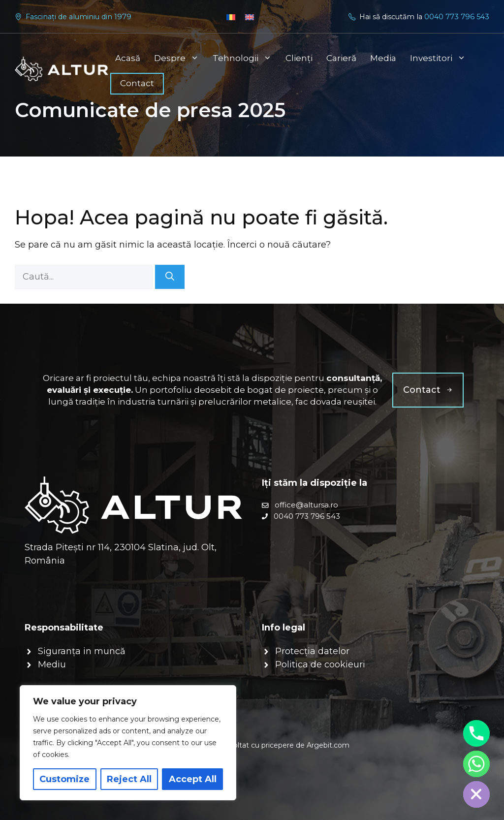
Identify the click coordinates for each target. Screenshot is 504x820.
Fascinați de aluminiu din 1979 (79, 17)
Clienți (299, 58)
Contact (137, 83)
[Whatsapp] (476, 764)
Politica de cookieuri (320, 664)
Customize (64, 779)
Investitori (441, 58)
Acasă (128, 58)
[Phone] (476, 733)
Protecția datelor (312, 651)
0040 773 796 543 (457, 17)
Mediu (52, 664)
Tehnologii (246, 58)
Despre (180, 58)
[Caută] (170, 277)
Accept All (193, 779)
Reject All (129, 779)
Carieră (341, 58)
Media (383, 58)
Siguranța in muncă (82, 651)
